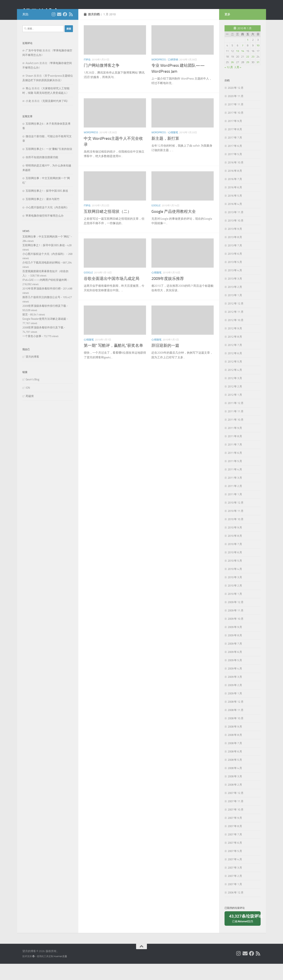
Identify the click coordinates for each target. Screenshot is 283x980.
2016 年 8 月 (235, 187)
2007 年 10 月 (236, 826)
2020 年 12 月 (236, 104)
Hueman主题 (60, 973)
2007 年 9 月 (235, 834)
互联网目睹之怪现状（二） (108, 228)
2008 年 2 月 (235, 801)
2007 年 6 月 (235, 859)
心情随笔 (173, 149)
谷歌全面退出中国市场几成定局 (112, 295)
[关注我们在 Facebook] (65, 30)
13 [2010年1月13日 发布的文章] (238, 67)
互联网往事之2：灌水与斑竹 (43, 215)
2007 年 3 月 (235, 884)
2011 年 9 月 (235, 444)
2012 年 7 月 (235, 361)
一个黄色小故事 (32, 352)
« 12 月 (229, 84)
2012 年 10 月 (236, 336)
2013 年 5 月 (235, 278)
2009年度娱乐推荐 (168, 295)
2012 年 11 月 (236, 328)
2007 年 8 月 (235, 842)
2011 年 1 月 (235, 511)
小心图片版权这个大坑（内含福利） (47, 224)
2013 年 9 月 (235, 245)
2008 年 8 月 (235, 751)
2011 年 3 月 (235, 494)
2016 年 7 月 (235, 195)
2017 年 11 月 (236, 121)
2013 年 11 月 (236, 228)
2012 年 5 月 (235, 378)
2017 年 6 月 (235, 162)
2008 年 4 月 (235, 784)
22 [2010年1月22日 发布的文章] (248, 73)
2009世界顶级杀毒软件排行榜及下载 (44, 322)
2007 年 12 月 (236, 809)
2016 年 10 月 (236, 179)
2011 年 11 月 (236, 428)
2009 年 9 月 (235, 643)
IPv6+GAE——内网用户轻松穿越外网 (45, 296)
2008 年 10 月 (236, 735)
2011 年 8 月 (235, 452)
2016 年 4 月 (235, 220)
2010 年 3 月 (235, 594)
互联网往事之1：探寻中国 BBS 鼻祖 (47, 207)
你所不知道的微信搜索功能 (42, 173)
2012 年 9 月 (235, 345)
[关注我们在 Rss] (71, 30)
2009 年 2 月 (235, 701)
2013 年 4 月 (235, 287)
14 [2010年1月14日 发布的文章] (243, 67)
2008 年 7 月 (235, 759)
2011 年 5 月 (235, 477)
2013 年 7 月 (235, 262)
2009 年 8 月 (235, 652)
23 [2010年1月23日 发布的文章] (253, 73)
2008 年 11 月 (236, 726)
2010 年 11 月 (236, 527)
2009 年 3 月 (235, 693)
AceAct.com (32, 79)
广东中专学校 (34, 67)
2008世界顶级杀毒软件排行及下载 (43, 344)
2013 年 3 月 (235, 295)
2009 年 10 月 (236, 635)
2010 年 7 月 (235, 560)
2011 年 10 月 (236, 436)
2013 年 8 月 (235, 253)
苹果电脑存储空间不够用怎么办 (45, 232)
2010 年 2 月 (235, 602)
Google (156, 222)
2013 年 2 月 (235, 303)
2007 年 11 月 (236, 818)
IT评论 (87, 76)
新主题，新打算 (165, 155)
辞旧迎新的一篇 (165, 362)
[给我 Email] (59, 30)
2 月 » (238, 84)
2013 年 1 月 (235, 311)
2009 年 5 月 (235, 676)
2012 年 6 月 (235, 370)
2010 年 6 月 (235, 569)
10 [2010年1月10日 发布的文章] (258, 62)
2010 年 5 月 (235, 577)
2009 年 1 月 (235, 710)
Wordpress (159, 76)
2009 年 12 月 (236, 618)
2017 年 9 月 (235, 137)
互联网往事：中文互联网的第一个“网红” (46, 253)
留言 (25, 331)
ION (28, 404)
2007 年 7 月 (235, 851)
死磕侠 (30, 412)
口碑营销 (173, 76)
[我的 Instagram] (53, 30)
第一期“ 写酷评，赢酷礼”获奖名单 (113, 362)
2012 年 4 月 (235, 386)
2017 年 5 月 (235, 170)
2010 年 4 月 (235, 585)
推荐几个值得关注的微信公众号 (41, 313)
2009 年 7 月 (235, 660)
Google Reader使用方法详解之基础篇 (44, 335)
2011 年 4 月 (235, 486)
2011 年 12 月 (236, 419)
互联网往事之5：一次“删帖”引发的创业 (49, 165)
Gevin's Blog (32, 396)
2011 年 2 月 (235, 502)
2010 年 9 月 (235, 544)
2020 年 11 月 (236, 112)
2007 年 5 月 (235, 867)
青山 (28, 105)
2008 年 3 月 (235, 793)
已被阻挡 (244, 934)
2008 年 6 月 (235, 768)
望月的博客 (41, 12)
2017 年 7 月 (235, 154)
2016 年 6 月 (235, 204)
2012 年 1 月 (235, 411)
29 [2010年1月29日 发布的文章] (248, 78)
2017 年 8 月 (235, 146)
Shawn (29, 92)
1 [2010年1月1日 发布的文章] (248, 56)
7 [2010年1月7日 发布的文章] (243, 62)
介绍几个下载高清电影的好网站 (41, 279)
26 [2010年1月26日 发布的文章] (232, 78)
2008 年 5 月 (235, 776)
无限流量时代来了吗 (55, 117)
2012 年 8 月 (235, 353)
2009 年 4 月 (235, 685)
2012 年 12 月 (236, 320)
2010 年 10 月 (236, 535)
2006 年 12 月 (236, 909)
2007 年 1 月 (235, 900)
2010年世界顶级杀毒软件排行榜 (42, 305)
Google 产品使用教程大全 (174, 228)
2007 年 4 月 (235, 876)
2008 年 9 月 (235, 743)
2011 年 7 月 (235, 461)
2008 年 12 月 (236, 718)
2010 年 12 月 (236, 519)
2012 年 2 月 (235, 403)
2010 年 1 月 (235, 610)
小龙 (28, 117)
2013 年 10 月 (236, 237)
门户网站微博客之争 (102, 82)
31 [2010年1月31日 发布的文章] (258, 78)
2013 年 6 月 (235, 270)
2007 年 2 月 (235, 892)
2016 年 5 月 (235, 212)
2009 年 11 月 (236, 627)
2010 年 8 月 (235, 552)
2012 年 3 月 (235, 394)
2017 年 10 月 (236, 129)
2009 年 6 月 (235, 668)
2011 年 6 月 (235, 469)
